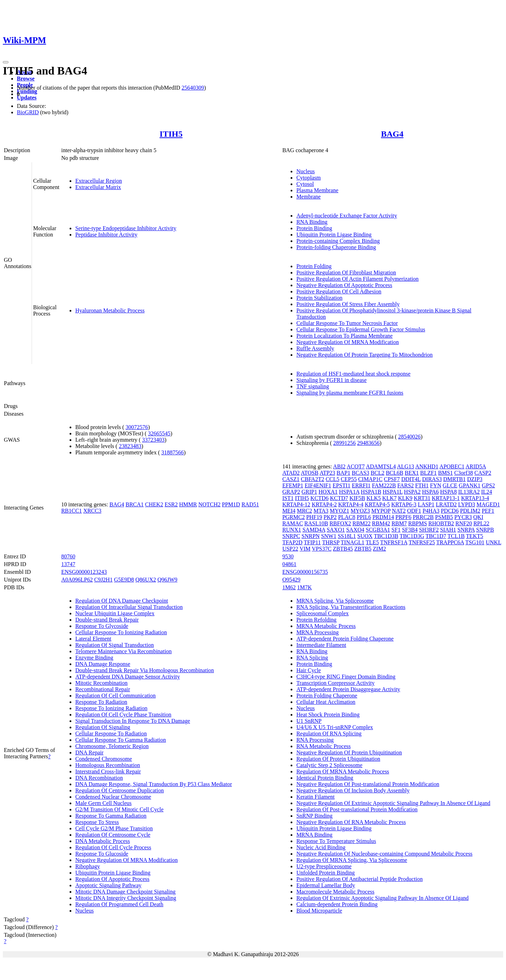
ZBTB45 (343, 549)
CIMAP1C (370, 479)
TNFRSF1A (394, 542)
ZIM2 (379, 549)
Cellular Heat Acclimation (326, 702)
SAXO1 (336, 530)
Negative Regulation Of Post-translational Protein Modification (368, 784)
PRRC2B (423, 517)
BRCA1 (135, 504)
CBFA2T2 (312, 479)
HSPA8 (448, 492)
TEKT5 (475, 536)
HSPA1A (349, 492)
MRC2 (305, 511)
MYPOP (381, 511)
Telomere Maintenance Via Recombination (123, 651)
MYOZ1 (340, 511)
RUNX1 (291, 530)
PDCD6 (450, 511)
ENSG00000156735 (305, 572)
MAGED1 (488, 504)
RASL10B (316, 523)
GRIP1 (309, 492)
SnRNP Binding (314, 816)
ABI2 (339, 466)
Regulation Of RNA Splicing (329, 734)
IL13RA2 (469, 492)
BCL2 (378, 473)
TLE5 (372, 542)
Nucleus (305, 171)
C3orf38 (464, 473)
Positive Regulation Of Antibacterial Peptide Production (359, 879)
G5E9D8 (124, 580)
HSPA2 (412, 492)
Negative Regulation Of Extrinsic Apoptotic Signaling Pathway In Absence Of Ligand (393, 803)
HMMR (188, 504)
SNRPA (466, 530)
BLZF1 (429, 473)
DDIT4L (411, 479)
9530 (288, 556)
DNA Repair (89, 752)
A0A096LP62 (77, 580)
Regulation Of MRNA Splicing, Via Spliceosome (352, 860)
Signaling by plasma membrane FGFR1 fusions (350, 393)
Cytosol (305, 184)
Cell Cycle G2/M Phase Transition (114, 828)
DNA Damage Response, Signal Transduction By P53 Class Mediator (154, 784)
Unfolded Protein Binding (325, 873)
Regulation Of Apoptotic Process (112, 879)
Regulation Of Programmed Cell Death (119, 904)
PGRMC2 (293, 517)
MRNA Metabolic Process (326, 626)
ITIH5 (171, 134)
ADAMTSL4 (381, 466)
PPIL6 (364, 517)
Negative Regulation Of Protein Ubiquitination (349, 752)
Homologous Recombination (108, 765)
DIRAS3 (432, 479)
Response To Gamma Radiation (111, 816)
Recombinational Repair (103, 689)
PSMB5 (444, 517)
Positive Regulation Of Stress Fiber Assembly (348, 304)
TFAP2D (292, 542)
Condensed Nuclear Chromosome (113, 797)
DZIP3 (475, 479)
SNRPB (485, 530)
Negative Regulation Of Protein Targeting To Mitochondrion (364, 355)
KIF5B (357, 498)
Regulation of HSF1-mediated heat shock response (353, 374)
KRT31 (422, 498)
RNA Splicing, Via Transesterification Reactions (351, 607)
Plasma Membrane (317, 190)
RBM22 (362, 523)
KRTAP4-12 (296, 504)
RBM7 (399, 523)
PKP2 (330, 517)
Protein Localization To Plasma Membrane (344, 336)
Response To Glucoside (102, 854)
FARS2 (406, 485)
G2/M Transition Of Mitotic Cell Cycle (119, 809)
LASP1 (426, 504)
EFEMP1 (293, 485)
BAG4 (392, 134)
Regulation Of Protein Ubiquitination (338, 759)
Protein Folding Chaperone (327, 696)
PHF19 (314, 517)
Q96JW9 (167, 580)
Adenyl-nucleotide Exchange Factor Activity (347, 216)
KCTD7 (339, 498)
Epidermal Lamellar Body (326, 885)
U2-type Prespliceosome (324, 866)
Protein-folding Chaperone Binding (336, 247)
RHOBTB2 (441, 523)
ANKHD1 (427, 466)
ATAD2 (291, 473)
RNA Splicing (312, 658)
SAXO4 (355, 530)
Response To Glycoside (102, 626)
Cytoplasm (308, 178)
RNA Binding (312, 222)
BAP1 (343, 473)
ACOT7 (356, 466)
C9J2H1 (103, 580)
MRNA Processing (317, 632)
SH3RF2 (429, 530)
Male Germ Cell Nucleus (103, 803)
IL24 (486, 492)
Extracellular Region (99, 181)
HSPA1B (371, 492)
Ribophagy (87, 866)
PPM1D (231, 504)
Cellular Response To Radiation (111, 734)
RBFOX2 (340, 523)
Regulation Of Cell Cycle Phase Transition (123, 715)
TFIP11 (312, 542)
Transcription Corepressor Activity (335, 683)
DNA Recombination (99, 778)
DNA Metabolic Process (103, 841)
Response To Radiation (101, 702)
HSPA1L (393, 492)
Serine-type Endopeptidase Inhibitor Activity (126, 228)
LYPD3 (467, 504)
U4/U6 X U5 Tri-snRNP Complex (335, 727)
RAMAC (293, 523)
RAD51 (250, 504)
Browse (26, 79)
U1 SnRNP (309, 721)
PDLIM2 (470, 511)
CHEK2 (154, 504)
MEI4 (289, 511)
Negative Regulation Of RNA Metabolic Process (351, 822)
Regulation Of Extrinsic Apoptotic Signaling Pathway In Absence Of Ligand (382, 898)
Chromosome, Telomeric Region (112, 746)
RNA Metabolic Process (323, 746)
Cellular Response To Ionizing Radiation (121, 632)
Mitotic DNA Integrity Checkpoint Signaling (126, 898)
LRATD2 (446, 504)
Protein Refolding (316, 620)
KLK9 (405, 498)
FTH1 (422, 485)
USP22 (290, 549)
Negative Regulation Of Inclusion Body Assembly (353, 790)
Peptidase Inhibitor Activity (106, 235)
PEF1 (488, 511)
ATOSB (310, 473)
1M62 (289, 587)
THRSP (331, 542)
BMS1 (446, 473)
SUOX (365, 536)
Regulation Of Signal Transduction (115, 645)
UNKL (493, 542)
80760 (68, 556)
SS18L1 (347, 536)
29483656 (368, 443)
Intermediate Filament (321, 645)
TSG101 (475, 542)
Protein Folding (314, 266)
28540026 (409, 437)
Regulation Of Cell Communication (115, 696)
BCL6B (395, 473)
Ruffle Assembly (315, 348)
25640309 (193, 88)
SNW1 (329, 536)
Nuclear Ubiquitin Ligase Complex (115, 613)
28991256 (344, 443)
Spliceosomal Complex (322, 613)
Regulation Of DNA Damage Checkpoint (122, 601)
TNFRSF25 (422, 542)
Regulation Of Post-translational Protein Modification (357, 809)
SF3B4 (410, 530)
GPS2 (488, 485)
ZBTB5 (363, 549)
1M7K (305, 587)
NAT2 (399, 511)
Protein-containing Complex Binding (338, 241)
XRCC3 (92, 511)
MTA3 (321, 511)
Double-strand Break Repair (107, 620)
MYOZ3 (360, 511)
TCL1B (456, 536)
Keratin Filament (315, 797)
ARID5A (476, 466)
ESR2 (171, 504)
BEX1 (412, 473)
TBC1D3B (386, 536)
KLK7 (390, 498)
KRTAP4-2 (324, 504)
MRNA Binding (314, 835)
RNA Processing (315, 740)
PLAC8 (347, 517)
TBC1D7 (436, 536)
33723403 (153, 440)
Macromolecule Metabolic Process (335, 892)
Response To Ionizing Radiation (111, 708)
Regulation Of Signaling (103, 727)
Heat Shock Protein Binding (328, 715)
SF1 (396, 530)
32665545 (159, 433)
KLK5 (374, 498)
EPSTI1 (342, 485)
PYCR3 (463, 517)
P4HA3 (431, 511)
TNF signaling (313, 386)
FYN (436, 485)
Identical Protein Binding (325, 778)
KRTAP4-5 (377, 504)
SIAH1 (448, 530)
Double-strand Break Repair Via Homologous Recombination (145, 670)
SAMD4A (314, 530)
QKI (478, 517)
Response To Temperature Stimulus (336, 841)
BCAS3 (361, 473)
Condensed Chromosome (103, 759)
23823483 (130, 446)
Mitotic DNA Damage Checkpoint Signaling (125, 892)
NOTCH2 (209, 504)
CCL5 (333, 479)
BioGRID (28, 112)
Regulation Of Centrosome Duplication (119, 790)
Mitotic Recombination (101, 683)
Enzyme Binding (94, 658)
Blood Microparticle (319, 911)
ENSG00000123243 (84, 572)
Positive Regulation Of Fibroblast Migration (346, 272)
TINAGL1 (353, 542)
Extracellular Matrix (98, 187)
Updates (27, 98)
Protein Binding (314, 228)
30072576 (137, 427)
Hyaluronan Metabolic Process (110, 310)
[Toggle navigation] (6, 62)
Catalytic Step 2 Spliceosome (329, 765)
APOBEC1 (452, 466)
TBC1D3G (412, 536)
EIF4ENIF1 (318, 485)
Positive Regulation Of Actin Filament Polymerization (357, 279)
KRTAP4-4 (351, 504)
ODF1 (414, 511)
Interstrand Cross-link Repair (108, 771)
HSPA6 (430, 492)
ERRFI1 (361, 485)
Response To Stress (97, 822)
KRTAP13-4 (475, 498)
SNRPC (291, 536)
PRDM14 (383, 517)
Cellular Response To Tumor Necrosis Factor (347, 323)
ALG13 (406, 466)
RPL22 (481, 523)
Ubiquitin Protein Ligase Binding (334, 235)
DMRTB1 (454, 479)
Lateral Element (93, 639)
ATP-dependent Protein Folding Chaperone (345, 639)
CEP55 (349, 479)
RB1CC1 (72, 511)
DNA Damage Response (103, 664)
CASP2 (483, 473)
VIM (305, 549)
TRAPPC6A (450, 542)
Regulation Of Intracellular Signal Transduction (129, 607)
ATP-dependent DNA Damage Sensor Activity (128, 677)
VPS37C (322, 549)
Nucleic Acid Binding (321, 847)
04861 (289, 564)
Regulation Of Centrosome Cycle (113, 835)
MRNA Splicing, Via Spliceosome (335, 601)
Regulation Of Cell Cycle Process (113, 847)
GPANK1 (470, 485)
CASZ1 (291, 479)
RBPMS (418, 523)
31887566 (173, 452)
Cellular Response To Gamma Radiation (121, 740)
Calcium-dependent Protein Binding (337, 904)
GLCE (450, 485)
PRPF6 (403, 517)
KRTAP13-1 (446, 498)
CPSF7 (392, 479)
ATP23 (327, 473)
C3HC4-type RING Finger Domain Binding (346, 677)
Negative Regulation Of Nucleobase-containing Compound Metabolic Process (384, 854)
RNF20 (464, 523)
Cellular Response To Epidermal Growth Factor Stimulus (361, 329)
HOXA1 (328, 492)
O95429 (291, 580)
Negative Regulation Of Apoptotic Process (344, 285)
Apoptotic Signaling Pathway (108, 885)
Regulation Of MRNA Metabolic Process (343, 771)
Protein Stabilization (319, 298)
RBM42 (381, 523)
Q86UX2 (146, 580)
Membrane (308, 197)
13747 (68, 564)
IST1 (288, 498)
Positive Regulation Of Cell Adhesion (339, 291)
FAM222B (384, 485)
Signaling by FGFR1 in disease (331, 380)
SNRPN (311, 536)
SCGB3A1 (378, 530)
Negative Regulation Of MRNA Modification (348, 342)
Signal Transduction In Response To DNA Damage (133, 721)
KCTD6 (319, 498)
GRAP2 (291, 492)
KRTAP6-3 (404, 504)
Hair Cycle (309, 670)
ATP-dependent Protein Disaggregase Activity (348, 689)
